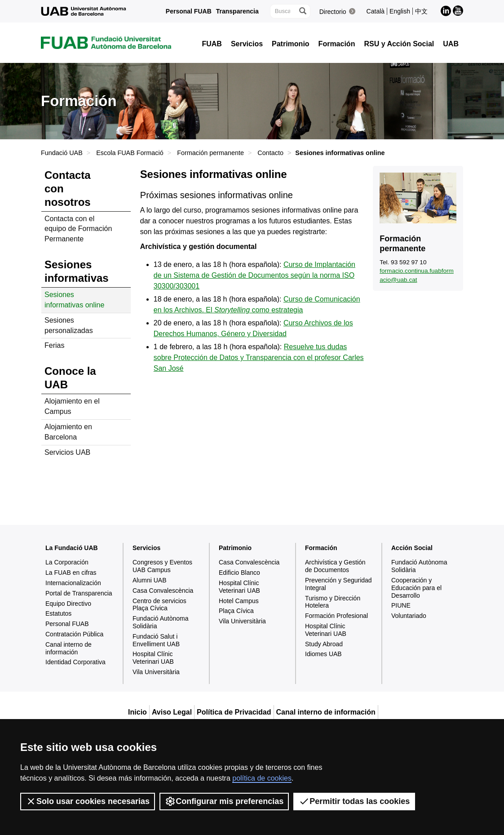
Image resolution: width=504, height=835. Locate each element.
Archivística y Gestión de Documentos (335, 566)
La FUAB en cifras (71, 573)
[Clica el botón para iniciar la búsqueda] (302, 11)
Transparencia (237, 11)
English (400, 11)
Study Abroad (324, 644)
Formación (321, 548)
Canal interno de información (69, 648)
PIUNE (401, 605)
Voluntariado (409, 616)
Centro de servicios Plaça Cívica (159, 605)
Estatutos (58, 613)
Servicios (146, 548)
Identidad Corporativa (75, 662)
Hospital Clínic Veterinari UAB (153, 658)
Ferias (54, 345)
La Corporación (67, 562)
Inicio (137, 712)
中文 (421, 11)
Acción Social (412, 548)
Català (376, 11)
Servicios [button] (247, 44)
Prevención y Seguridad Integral (338, 584)
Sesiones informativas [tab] (77, 271)
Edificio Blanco (239, 573)
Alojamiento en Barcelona (68, 432)
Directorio (333, 12)
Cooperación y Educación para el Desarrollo (416, 588)
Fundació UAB (62, 153)
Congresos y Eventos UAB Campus (162, 566)
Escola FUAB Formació (130, 153)
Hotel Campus (239, 601)
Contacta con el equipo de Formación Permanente (78, 229)
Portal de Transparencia (79, 593)
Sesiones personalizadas (69, 325)
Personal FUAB (189, 11)
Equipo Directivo (68, 604)
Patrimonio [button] (291, 44)
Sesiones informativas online (74, 300)
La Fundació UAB (72, 548)
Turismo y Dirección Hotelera (333, 602)
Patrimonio (235, 548)
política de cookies (262, 778)
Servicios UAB (67, 452)
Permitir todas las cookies (354, 801)
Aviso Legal (172, 712)
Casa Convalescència (163, 591)
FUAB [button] (212, 44)
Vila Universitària (156, 672)
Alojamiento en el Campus (72, 406)
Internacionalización (73, 583)
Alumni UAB (149, 580)
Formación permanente (210, 153)
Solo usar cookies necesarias (88, 801)
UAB (451, 44)
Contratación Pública (74, 634)
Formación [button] (337, 44)
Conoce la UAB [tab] (70, 378)
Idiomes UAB (323, 654)
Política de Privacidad (234, 712)
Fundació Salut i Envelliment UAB (156, 640)
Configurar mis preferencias (224, 801)
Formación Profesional (336, 616)
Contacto (270, 153)
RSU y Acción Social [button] (399, 44)
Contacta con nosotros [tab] (68, 189)
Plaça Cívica (236, 611)
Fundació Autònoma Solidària (161, 622)
